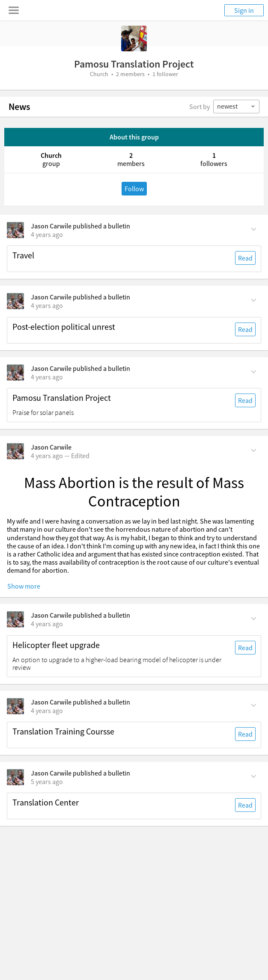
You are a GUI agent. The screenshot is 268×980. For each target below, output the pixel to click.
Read (245, 258)
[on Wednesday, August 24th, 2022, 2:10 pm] (47, 377)
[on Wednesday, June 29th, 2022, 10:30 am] (47, 456)
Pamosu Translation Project (62, 398)
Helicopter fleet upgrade (56, 645)
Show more (24, 586)
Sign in (244, 10)
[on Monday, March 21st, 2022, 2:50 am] (47, 711)
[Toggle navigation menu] (14, 10)
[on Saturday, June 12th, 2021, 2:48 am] (47, 782)
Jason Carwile (51, 226)
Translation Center (46, 802)
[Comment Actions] (254, 228)
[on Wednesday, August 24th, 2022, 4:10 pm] (47, 305)
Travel (23, 255)
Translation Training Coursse (63, 731)
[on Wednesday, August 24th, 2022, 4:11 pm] (47, 234)
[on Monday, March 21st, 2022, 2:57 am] (47, 624)
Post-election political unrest (64, 327)
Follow (134, 189)
